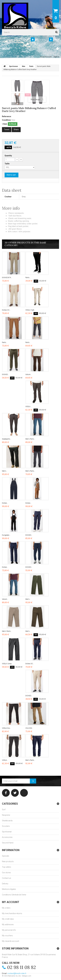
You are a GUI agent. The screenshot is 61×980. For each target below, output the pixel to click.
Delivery (5, 884)
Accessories (7, 837)
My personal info (9, 930)
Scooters (6, 826)
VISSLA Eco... (7, 728)
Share (16, 129)
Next (17, 104)
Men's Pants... (30, 439)
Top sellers (7, 867)
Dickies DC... (6, 310)
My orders (6, 908)
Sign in (56, 40)
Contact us (7, 878)
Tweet (7, 129)
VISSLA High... (30, 310)
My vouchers (7, 936)
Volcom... (29, 374)
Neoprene (6, 815)
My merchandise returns (12, 913)
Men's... (5, 471)
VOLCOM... (29, 728)
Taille (7, 164)
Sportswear (7, 832)
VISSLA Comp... (7, 664)
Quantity (8, 156)
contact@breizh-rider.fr (17, 973)
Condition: (7, 120)
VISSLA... (28, 407)
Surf (4, 810)
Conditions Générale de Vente (14, 895)
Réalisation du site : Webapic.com (20, 976)
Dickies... (5, 503)
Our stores (6, 873)
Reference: (7, 116)
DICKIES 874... (7, 278)
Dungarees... (6, 535)
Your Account (40, 40)
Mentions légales (9, 889)
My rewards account (11, 941)
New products (8, 861)
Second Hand (8, 843)
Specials (6, 856)
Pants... (28, 278)
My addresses (8, 924)
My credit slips (8, 919)
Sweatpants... (7, 439)
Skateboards (7, 821)
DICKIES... (5, 374)
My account (11, 902)
